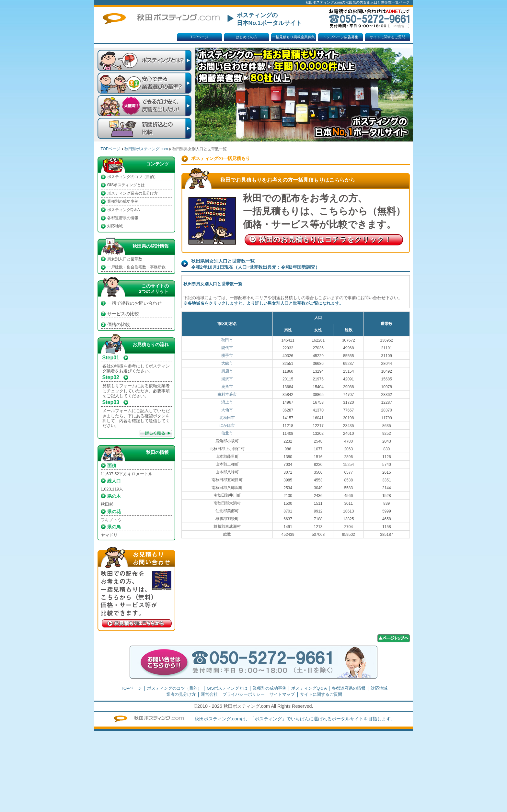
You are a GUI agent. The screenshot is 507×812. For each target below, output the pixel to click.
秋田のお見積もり (325, 239)
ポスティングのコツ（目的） (133, 177)
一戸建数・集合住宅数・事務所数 (136, 267)
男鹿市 (227, 371)
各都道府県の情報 (123, 218)
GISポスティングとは (126, 185)
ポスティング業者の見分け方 (133, 193)
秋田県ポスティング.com (146, 149)
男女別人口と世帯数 (125, 259)
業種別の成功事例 (123, 201)
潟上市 (227, 402)
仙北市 (227, 433)
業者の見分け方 (181, 694)
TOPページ (200, 37)
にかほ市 (227, 425)
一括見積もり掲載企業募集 (294, 37)
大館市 (227, 363)
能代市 (227, 348)
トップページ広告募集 (340, 37)
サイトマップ (282, 694)
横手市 (227, 355)
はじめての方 (247, 37)
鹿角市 (227, 387)
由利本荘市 (227, 394)
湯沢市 (227, 379)
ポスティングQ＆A (124, 210)
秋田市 (227, 340)
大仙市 (227, 410)
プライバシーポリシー (244, 694)
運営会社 (209, 694)
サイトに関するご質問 (387, 37)
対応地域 (115, 226)
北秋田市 (227, 418)
